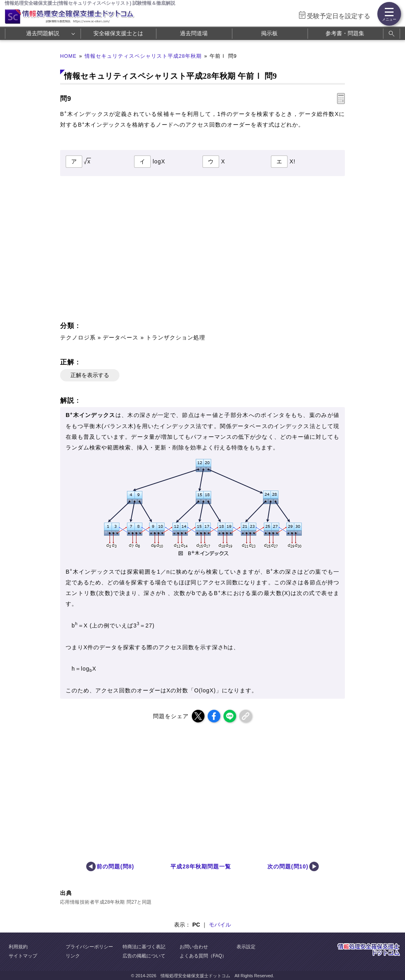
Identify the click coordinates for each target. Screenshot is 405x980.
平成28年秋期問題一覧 (201, 866)
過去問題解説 (43, 33)
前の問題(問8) (115, 866)
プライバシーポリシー (89, 947)
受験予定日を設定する (339, 16)
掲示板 (269, 33)
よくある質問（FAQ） (203, 956)
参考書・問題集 (345, 33)
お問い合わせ (194, 947)
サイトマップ (23, 956)
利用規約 (18, 947)
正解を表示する (90, 375)
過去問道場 (194, 33)
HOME (68, 56)
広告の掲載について (144, 956)
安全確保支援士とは (118, 33)
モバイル (220, 925)
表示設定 (246, 947)
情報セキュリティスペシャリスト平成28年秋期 (143, 56)
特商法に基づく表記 (144, 947)
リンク (73, 956)
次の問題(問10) (288, 866)
